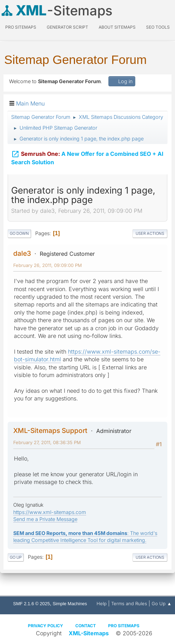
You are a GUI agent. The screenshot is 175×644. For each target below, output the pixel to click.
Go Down (19, 233)
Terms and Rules (129, 603)
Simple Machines (70, 604)
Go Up (16, 557)
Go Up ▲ (162, 603)
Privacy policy (45, 626)
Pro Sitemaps (124, 626)
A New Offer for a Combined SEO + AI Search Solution (87, 157)
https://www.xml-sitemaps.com (50, 512)
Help (102, 603)
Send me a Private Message (45, 519)
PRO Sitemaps (21, 27)
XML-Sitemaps (89, 633)
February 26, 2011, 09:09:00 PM (48, 265)
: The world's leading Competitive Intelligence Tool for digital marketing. (85, 537)
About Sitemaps (117, 27)
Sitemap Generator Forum (75, 60)
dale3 (22, 253)
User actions (150, 233)
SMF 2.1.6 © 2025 (32, 604)
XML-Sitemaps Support (50, 430)
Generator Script (67, 27)
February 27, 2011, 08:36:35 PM (47, 442)
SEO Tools (158, 27)
